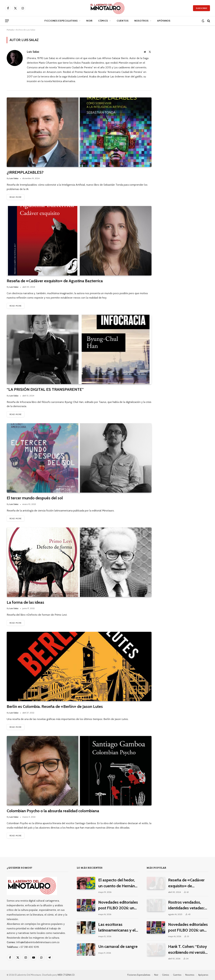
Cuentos (123, 21)
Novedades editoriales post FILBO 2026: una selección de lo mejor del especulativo (118, 905)
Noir (89, 21)
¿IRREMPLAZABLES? (25, 172)
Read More (16, 197)
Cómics (103, 21)
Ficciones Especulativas (61, 21)
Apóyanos (164, 21)
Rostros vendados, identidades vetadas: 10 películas (186, 905)
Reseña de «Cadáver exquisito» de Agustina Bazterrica (55, 281)
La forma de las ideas (25, 602)
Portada (10, 30)
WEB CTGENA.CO (66, 975)
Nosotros (142, 21)
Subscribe (201, 8)
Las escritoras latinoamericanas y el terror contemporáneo (118, 928)
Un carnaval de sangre (118, 946)
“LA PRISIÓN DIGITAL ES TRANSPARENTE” (45, 389)
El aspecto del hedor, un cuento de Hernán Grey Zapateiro (117, 883)
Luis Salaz (33, 52)
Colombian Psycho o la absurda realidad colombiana (53, 811)
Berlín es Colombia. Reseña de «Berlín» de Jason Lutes (55, 706)
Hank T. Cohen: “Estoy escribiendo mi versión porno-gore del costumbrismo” (188, 950)
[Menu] (7, 21)
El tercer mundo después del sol (35, 498)
